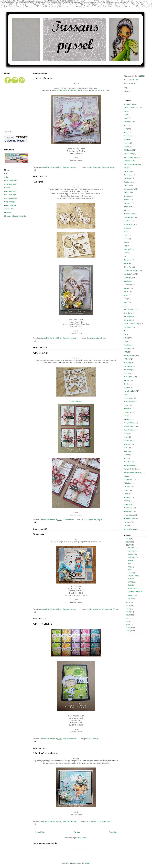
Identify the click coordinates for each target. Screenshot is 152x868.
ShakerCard (128, 441)
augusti (131, 560)
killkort (126, 295)
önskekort (127, 522)
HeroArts (127, 263)
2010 (128, 621)
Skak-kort (127, 444)
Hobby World (128, 267)
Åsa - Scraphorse (11, 198)
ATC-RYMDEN (42, 624)
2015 (128, 605)
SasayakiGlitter (129, 423)
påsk (98, 338)
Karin (6, 173)
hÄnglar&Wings (129, 274)
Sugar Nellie (128, 480)
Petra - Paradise (10, 205)
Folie (126, 232)
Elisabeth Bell (129, 217)
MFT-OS (127, 359)
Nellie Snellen (129, 377)
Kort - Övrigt (128, 313)
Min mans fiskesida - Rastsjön (15, 216)
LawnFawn (128, 327)
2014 (128, 609)
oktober (131, 554)
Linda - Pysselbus (11, 181)
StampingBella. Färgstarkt (133, 472)
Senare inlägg (40, 832)
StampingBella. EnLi (131, 469)
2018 (128, 542)
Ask (125, 125)
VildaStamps (128, 508)
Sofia (6, 177)
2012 (128, 615)
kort (125, 306)
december (132, 548)
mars (130, 573)
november (132, 551)
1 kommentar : (69, 520)
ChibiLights (128, 178)
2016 (128, 602)
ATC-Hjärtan (40, 353)
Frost (126, 235)
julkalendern (128, 285)
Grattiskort (39, 534)
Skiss (126, 448)
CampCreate (128, 154)
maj (130, 567)
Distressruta (128, 207)
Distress (127, 200)
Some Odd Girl (129, 462)
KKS (125, 299)
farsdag (126, 228)
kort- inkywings (129, 317)
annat (126, 118)
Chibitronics (128, 182)
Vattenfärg (127, 504)
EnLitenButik (128, 224)
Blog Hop (127, 139)
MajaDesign (128, 345)
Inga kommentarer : (71, 167)
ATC (85, 520)
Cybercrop (128, 196)
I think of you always (45, 753)
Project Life (128, 412)
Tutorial (126, 494)
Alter (125, 115)
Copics (126, 192)
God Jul (127, 242)
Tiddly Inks (128, 483)
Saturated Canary (130, 430)
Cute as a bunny (42, 78)
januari (131, 598)
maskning (127, 349)
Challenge (127, 171)
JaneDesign (128, 281)
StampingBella (129, 465)
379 (135, 84)
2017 (128, 545)
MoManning (128, 370)
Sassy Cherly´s (129, 426)
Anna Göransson (10, 191)
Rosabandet (128, 419)
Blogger (87, 863)
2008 (128, 628)
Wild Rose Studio (61, 90)
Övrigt (126, 526)
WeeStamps (128, 511)
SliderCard (128, 451)
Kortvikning (128, 320)
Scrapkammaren (10, 184)
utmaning (127, 501)
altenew (127, 111)
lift (125, 331)
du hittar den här (77, 90)
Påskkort (38, 182)
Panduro (127, 387)
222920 (142, 76)
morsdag (127, 373)
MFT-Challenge (129, 356)
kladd (126, 302)
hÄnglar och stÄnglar (100, 609)
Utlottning (127, 497)
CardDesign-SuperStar (132, 164)
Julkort (126, 292)
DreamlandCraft (129, 214)
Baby (126, 132)
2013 (128, 612)
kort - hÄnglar (114, 609)
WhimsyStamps (129, 515)
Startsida (77, 832)
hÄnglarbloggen (10, 202)
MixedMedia (128, 366)
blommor (127, 143)
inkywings (127, 278)
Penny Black (128, 398)
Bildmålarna (128, 136)
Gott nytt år (128, 249)
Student (127, 476)
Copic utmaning (129, 189)
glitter (126, 239)
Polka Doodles (129, 402)
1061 (136, 80)
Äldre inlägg (113, 832)
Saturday (127, 434)
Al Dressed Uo (129, 104)
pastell (126, 394)
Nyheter (127, 384)
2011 (128, 618)
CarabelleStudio (130, 161)
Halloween (128, 260)
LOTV (126, 338)
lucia (125, 341)
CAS (125, 168)
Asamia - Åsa (9, 209)
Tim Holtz (127, 487)
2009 (128, 624)
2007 (128, 631)
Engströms (97, 167)
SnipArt (104, 338)
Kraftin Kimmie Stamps (132, 324)
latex (75, 863)
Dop (125, 210)
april (130, 570)
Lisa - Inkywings (10, 195)
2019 (128, 539)
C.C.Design (92, 821)
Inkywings (8, 212)
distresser (127, 203)
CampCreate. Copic (131, 157)
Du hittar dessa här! (76, 402)
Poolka (126, 405)
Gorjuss (127, 246)
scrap (126, 437)
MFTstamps (128, 363)
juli (129, 563)
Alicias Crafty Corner (131, 107)
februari (131, 595)
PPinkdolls (128, 409)
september (132, 557)
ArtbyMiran (128, 122)
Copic (90, 167)
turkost (126, 490)
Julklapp (127, 288)
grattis (126, 253)
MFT (99, 739)
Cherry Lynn (128, 175)
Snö (125, 458)
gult (125, 256)
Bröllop (126, 147)
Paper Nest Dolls (130, 391)
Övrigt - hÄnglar (129, 529)
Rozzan (7, 188)
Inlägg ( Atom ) (82, 838)
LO (125, 334)
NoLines (127, 380)
